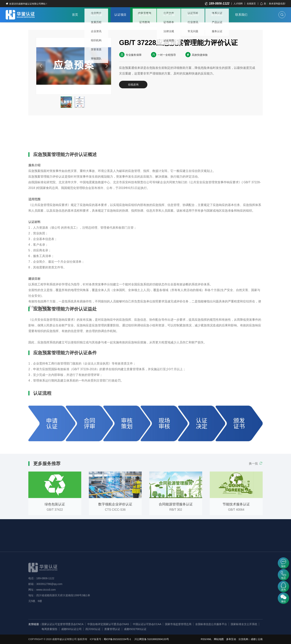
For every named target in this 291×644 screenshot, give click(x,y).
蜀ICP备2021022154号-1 (117, 639)
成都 (253, 639)
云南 (260, 639)
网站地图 (219, 639)
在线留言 (251, 4)
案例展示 (217, 15)
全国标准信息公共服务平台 (211, 624)
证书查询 (145, 15)
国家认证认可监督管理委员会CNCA (63, 624)
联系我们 (241, 15)
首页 (75, 15)
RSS (203, 639)
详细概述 (40, 129)
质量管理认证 (112, 629)
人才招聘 (238, 4)
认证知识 (193, 15)
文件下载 (169, 15)
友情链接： (35, 624)
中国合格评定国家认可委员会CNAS (108, 624)
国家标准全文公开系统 (244, 624)
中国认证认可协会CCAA (147, 624)
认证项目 (120, 15)
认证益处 (63, 129)
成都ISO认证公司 (71, 629)
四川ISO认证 (93, 629)
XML (209, 639)
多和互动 (231, 639)
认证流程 (109, 129)
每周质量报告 (50, 629)
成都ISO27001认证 (135, 629)
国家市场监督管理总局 (178, 624)
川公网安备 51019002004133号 (152, 639)
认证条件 (86, 129)
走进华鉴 (96, 15)
